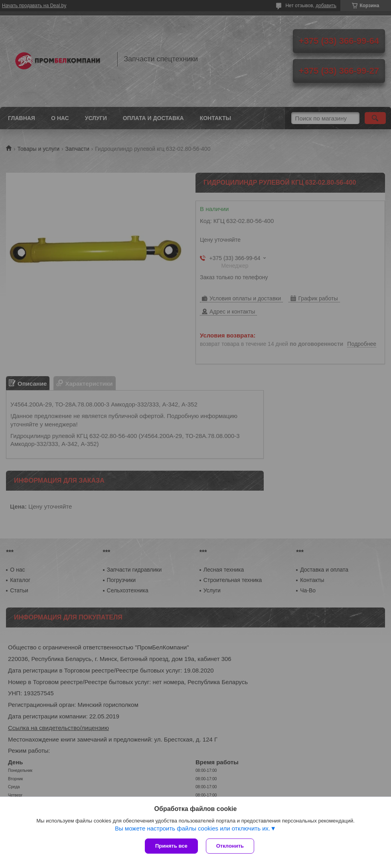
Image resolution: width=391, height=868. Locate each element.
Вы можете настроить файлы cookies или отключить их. (193, 828)
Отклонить (230, 846)
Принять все (171, 846)
